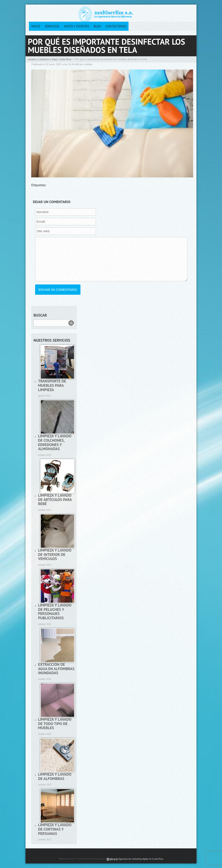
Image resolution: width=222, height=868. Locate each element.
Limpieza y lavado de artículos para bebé (55, 500)
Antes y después (76, 26)
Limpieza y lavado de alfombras (55, 776)
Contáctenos (116, 26)
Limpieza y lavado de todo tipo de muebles (55, 724)
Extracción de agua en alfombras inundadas (56, 669)
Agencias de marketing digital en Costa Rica (141, 859)
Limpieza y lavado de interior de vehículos (55, 554)
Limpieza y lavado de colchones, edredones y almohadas (55, 442)
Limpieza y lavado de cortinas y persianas (55, 829)
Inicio (36, 26)
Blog (97, 26)
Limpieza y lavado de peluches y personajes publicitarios (55, 612)
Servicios (52, 26)
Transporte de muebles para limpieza (52, 385)
